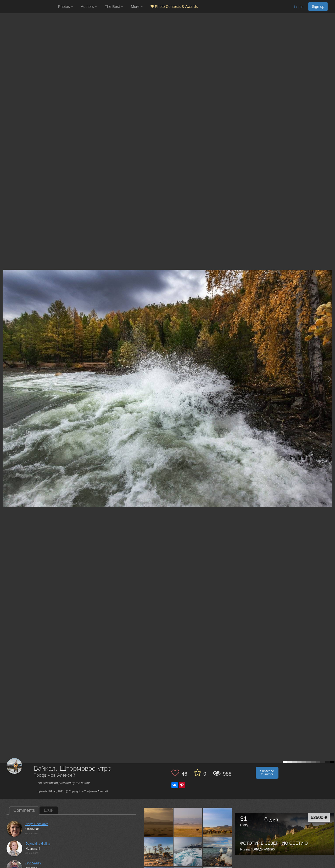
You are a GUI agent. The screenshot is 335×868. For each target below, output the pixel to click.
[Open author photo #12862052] (188, 852)
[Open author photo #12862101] (188, 822)
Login (299, 7)
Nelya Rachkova (37, 824)
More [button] (137, 7)
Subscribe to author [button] (267, 773)
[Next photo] (330, 379)
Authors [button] (89, 7)
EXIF (49, 810)
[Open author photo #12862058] (159, 852)
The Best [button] (114, 7)
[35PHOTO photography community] (28, 7)
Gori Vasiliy (33, 863)
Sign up (318, 7)
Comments (24, 810)
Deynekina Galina (38, 844)
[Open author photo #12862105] (159, 822)
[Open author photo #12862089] (217, 822)
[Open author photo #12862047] (217, 852)
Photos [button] (66, 7)
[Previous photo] (5, 379)
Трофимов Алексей (55, 775)
